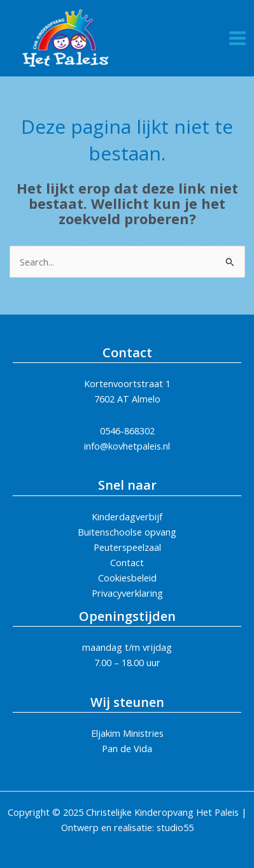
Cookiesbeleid (127, 578)
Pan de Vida (127, 748)
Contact (127, 562)
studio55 (175, 827)
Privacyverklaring (127, 593)
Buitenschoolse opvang (127, 532)
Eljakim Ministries (127, 733)
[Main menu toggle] (237, 38)
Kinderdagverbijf (127, 516)
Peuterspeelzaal (127, 547)
